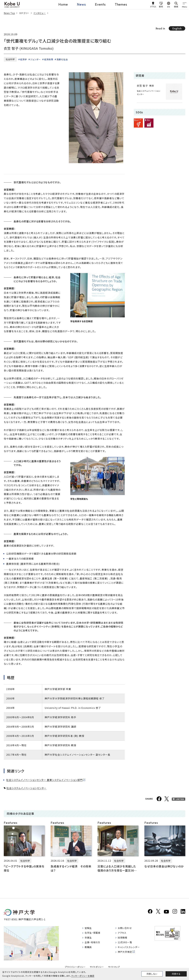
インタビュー (40, 13)
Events (100, 4)
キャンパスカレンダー (131, 949)
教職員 (89, 949)
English (177, 28)
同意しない (152, 974)
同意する (176, 974)
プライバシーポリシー (75, 967)
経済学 (24, 59)
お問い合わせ (127, 928)
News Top (9, 13)
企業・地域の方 (93, 943)
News (81, 4)
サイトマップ (114, 967)
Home (63, 4)
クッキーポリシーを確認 (83, 976)
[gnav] (184, 5)
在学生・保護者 (93, 933)
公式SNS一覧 (127, 943)
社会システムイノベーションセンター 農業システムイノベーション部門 (44, 780)
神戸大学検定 (127, 954)
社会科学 (10, 59)
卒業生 (89, 938)
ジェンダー (35, 59)
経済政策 (49, 59)
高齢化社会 (62, 59)
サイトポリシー (97, 967)
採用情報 (124, 938)
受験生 (89, 928)
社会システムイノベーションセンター (26, 788)
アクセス (124, 933)
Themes (121, 4)
